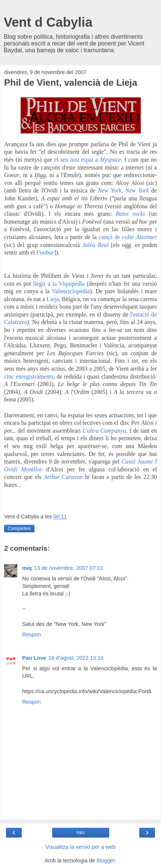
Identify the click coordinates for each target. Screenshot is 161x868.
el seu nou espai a (77, 160)
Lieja (53, 299)
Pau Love (34, 658)
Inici (80, 833)
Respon (32, 635)
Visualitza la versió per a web (80, 847)
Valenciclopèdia (71, 291)
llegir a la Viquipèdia (59, 284)
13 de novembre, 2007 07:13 (69, 568)
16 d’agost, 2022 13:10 (76, 658)
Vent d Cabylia (48, 22)
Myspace (110, 160)
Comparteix (19, 529)
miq (27, 568)
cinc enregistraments (29, 376)
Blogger (106, 860)
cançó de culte (116, 237)
